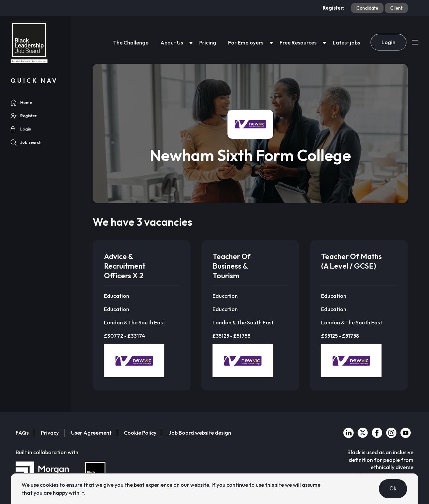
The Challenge (131, 42)
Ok (393, 489)
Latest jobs (346, 42)
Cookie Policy (140, 433)
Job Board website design (200, 433)
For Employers (246, 42)
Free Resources (298, 42)
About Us (172, 42)
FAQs (22, 433)
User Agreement (91, 433)
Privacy (50, 433)
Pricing (208, 42)
